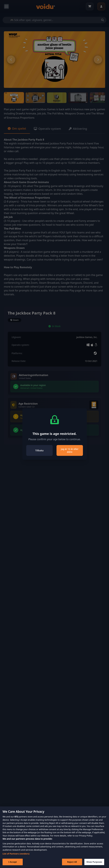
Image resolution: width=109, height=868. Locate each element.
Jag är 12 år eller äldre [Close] (70, 450)
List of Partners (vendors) (16, 859)
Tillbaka (39, 450)
